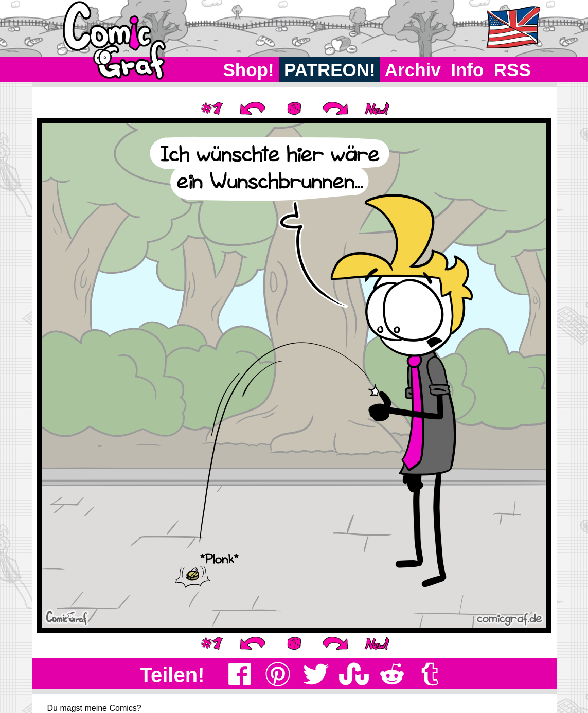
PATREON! (329, 70)
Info (467, 70)
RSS (512, 70)
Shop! (249, 70)
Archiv (413, 70)
